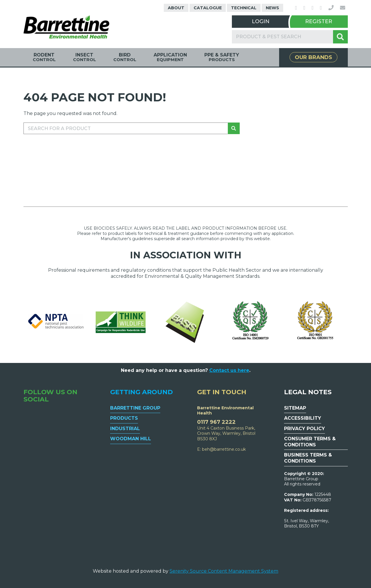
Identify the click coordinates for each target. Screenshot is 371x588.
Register (319, 21)
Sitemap (295, 408)
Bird (125, 57)
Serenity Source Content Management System (224, 571)
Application (170, 57)
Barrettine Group (135, 408)
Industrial (125, 429)
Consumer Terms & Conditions (310, 442)
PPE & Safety (222, 57)
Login (261, 21)
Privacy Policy (304, 429)
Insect (84, 57)
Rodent (44, 57)
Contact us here (229, 370)
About (176, 8)
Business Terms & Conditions (308, 458)
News (272, 8)
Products (124, 418)
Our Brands (313, 57)
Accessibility (303, 418)
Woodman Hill (131, 439)
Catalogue (208, 8)
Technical (244, 8)
